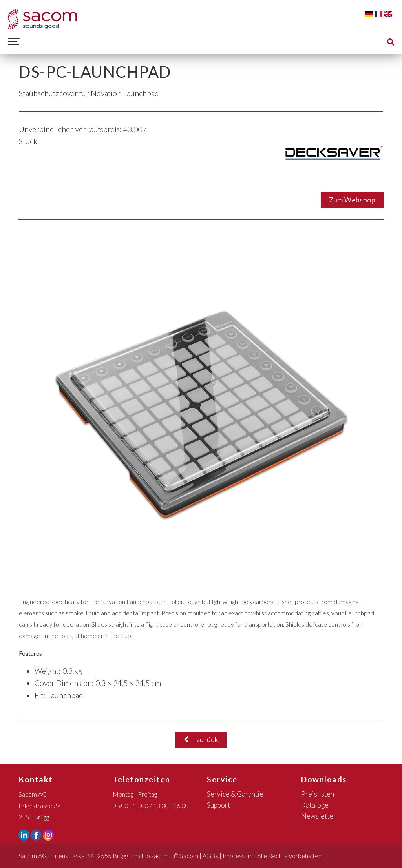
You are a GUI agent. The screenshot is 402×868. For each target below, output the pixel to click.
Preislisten (318, 794)
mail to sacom (151, 856)
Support (218, 805)
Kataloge (315, 805)
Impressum (238, 856)
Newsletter (319, 816)
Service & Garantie (235, 794)
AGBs (210, 856)
